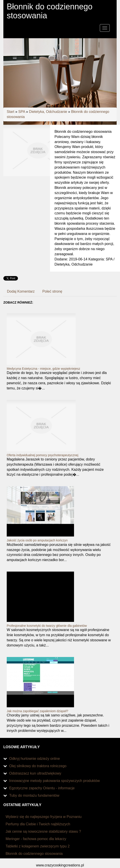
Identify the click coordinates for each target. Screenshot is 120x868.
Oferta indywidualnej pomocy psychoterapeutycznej (43, 455)
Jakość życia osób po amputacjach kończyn (37, 540)
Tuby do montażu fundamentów (34, 795)
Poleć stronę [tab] (52, 291)
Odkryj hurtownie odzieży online (35, 759)
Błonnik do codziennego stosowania (34, 854)
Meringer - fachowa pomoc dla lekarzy (36, 839)
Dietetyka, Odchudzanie (48, 112)
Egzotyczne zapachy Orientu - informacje (42, 788)
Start (11, 112)
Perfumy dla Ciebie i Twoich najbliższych (38, 824)
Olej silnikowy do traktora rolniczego (38, 766)
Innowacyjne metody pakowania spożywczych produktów (55, 781)
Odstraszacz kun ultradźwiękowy (35, 773)
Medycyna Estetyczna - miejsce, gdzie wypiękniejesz (44, 369)
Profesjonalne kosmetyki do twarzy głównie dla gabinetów (47, 626)
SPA (22, 112)
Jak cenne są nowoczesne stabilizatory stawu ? (43, 831)
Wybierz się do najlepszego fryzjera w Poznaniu (44, 817)
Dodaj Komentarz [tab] (21, 291)
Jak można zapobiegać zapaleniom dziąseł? (37, 711)
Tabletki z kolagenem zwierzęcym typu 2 (38, 846)
